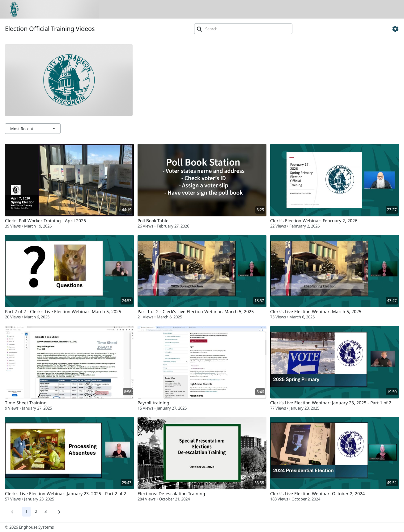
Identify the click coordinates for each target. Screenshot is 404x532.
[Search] (243, 29)
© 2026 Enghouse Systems (29, 527)
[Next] (59, 512)
